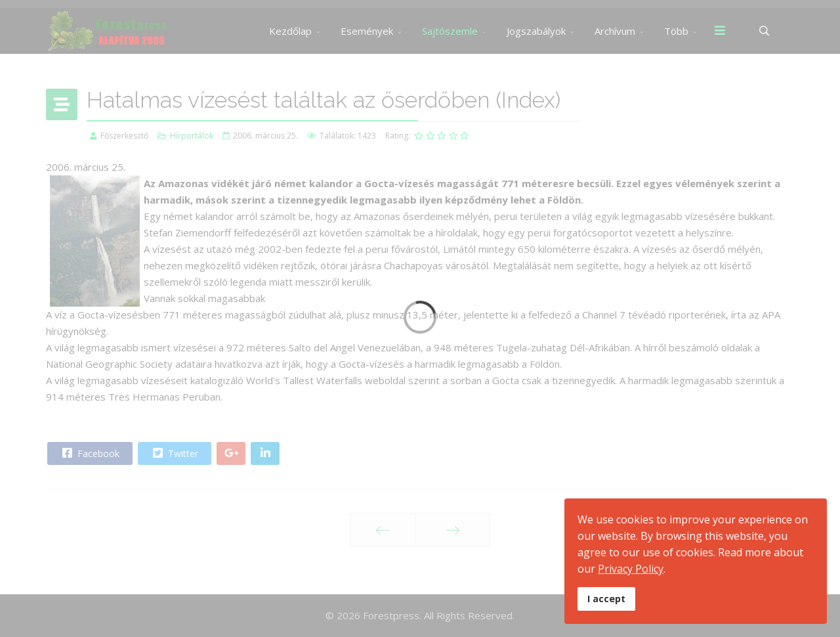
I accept (606, 599)
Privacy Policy (631, 569)
